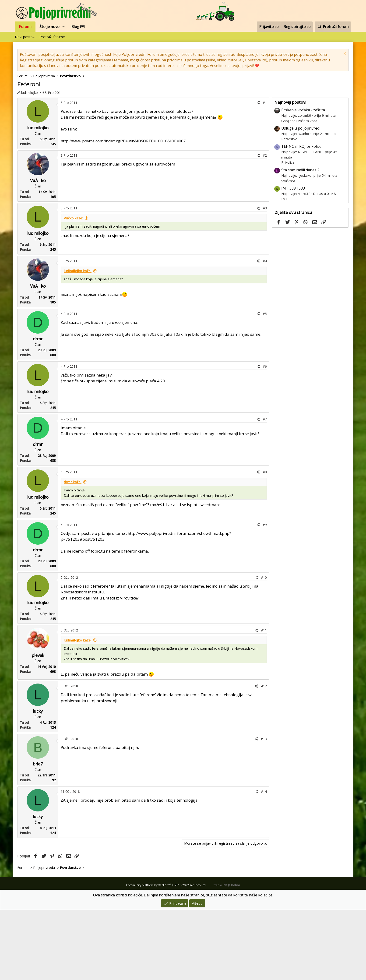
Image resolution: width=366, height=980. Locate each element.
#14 (264, 862)
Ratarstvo (289, 209)
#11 (264, 700)
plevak (38, 725)
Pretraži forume (52, 37)
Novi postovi (25, 37)
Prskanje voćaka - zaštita (303, 180)
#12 (264, 756)
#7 (265, 489)
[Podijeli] (258, 173)
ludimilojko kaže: (78, 341)
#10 (264, 647)
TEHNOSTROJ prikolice (301, 216)
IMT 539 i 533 (293, 258)
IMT (285, 269)
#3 (265, 278)
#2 (265, 225)
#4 (265, 331)
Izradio (226, 955)
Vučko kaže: (73, 288)
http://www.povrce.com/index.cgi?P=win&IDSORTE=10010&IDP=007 (123, 211)
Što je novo (49, 27)
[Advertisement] (144, 133)
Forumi (25, 27)
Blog (78, 27)
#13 (264, 809)
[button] (64, 27)
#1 (265, 173)
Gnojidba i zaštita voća (299, 191)
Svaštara (288, 251)
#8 (265, 542)
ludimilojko (30, 92)
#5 (265, 384)
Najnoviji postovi (290, 172)
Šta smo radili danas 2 (300, 240)
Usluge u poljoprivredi (301, 198)
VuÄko (38, 250)
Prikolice (288, 232)
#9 (265, 595)
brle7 (38, 834)
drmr (38, 409)
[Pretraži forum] (333, 27)
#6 (265, 436)
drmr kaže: (73, 552)
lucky (38, 781)
